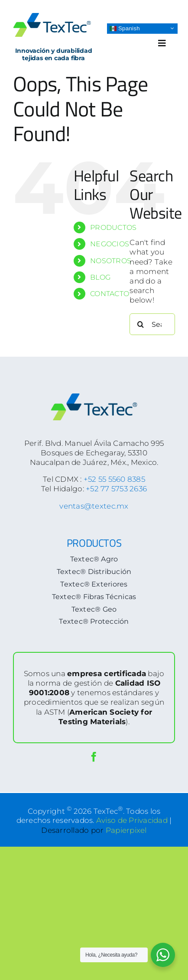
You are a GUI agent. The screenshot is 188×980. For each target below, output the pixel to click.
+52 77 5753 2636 (116, 489)
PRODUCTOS (113, 227)
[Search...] (152, 324)
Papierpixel (126, 830)
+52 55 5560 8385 (114, 479)
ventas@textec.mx (94, 506)
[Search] (140, 324)
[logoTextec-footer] (94, 397)
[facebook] (94, 757)
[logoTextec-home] (52, 16)
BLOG (100, 277)
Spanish (125, 28)
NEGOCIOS (110, 244)
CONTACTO (110, 294)
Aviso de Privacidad (132, 820)
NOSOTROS (111, 261)
